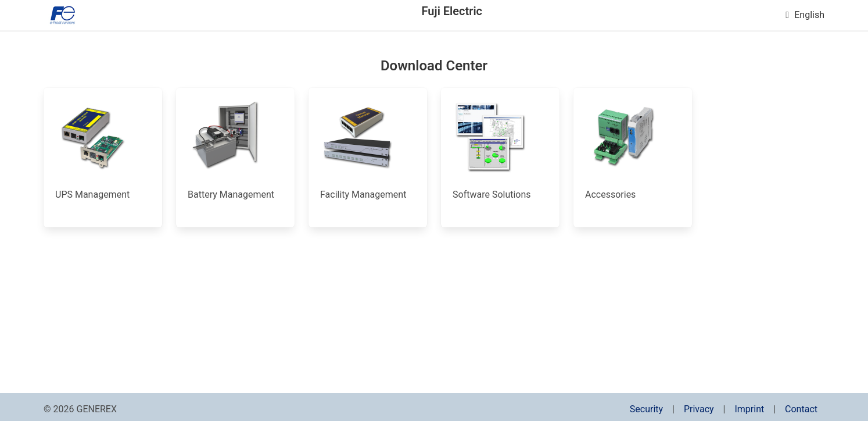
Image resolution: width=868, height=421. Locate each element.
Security (646, 409)
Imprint (749, 409)
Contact (801, 409)
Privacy (699, 409)
